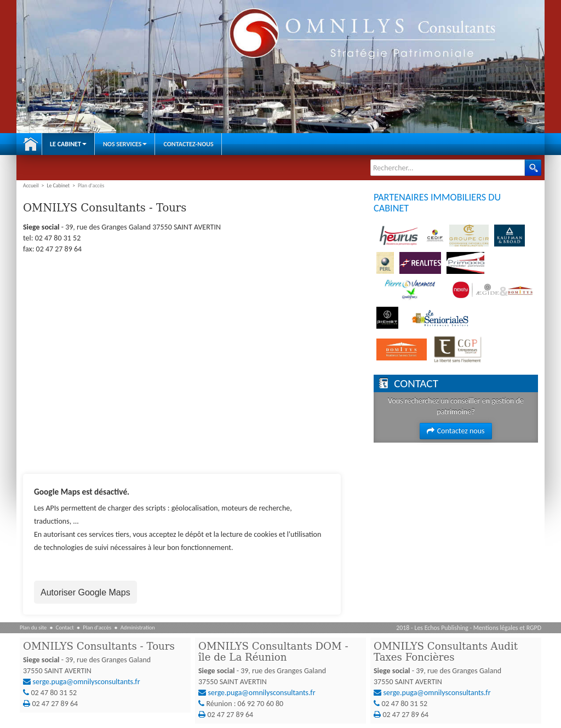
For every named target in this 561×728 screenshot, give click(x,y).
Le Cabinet (68, 144)
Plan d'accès (97, 627)
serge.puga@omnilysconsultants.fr (87, 682)
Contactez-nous (188, 144)
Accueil (31, 144)
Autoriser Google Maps (85, 592)
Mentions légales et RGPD (507, 628)
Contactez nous (456, 431)
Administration (138, 627)
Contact (65, 627)
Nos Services (125, 144)
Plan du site (33, 627)
